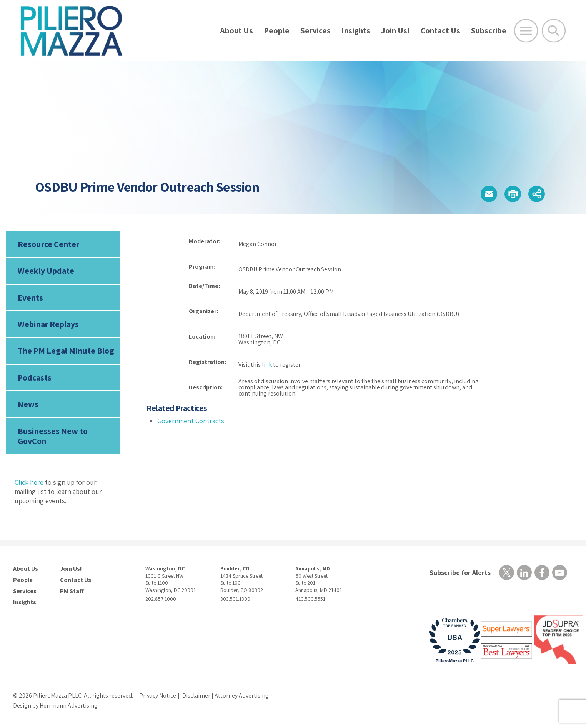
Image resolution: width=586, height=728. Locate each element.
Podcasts (35, 377)
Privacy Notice (158, 696)
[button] (489, 194)
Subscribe (489, 31)
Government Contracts (191, 421)
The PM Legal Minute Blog (66, 351)
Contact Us (440, 31)
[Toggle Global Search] (554, 31)
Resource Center (48, 244)
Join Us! (395, 31)
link (267, 365)
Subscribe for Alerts (460, 573)
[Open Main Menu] (526, 31)
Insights (356, 31)
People (277, 31)
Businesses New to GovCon (53, 436)
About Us (236, 31)
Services (315, 31)
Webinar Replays (48, 324)
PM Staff (72, 591)
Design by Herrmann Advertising (55, 706)
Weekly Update (46, 271)
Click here (29, 482)
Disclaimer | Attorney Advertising (226, 696)
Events (30, 298)
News (28, 404)
